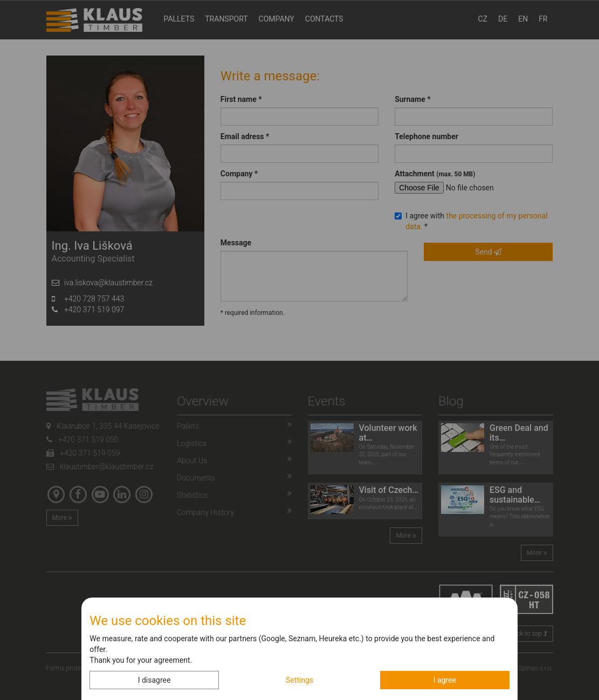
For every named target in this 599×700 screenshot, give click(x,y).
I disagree (154, 680)
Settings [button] (299, 680)
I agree (445, 680)
